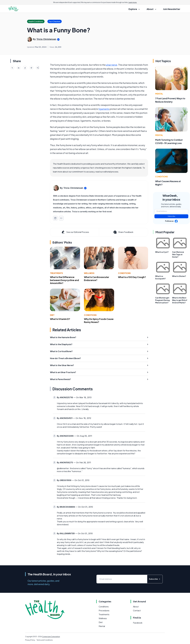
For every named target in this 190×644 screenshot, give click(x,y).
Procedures (104, 610)
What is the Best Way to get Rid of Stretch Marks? (180, 300)
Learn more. (133, 2)
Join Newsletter (172, 9)
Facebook (138, 623)
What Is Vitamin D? (60, 319)
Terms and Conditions (45, 640)
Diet (52, 315)
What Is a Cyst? (162, 252)
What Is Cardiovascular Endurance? (97, 279)
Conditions (124, 273)
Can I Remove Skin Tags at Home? (178, 254)
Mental (159, 94)
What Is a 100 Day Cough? (132, 277)
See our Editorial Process (75, 232)
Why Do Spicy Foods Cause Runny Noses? (99, 320)
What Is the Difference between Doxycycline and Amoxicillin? (64, 280)
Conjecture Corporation (51, 637)
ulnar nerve (112, 65)
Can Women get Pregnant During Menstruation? (162, 300)
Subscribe (171, 216)
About (136, 607)
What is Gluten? (179, 276)
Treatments (56, 273)
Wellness (89, 273)
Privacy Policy (30, 640)
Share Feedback (123, 232)
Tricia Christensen (46, 39)
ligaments (104, 109)
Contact (137, 610)
